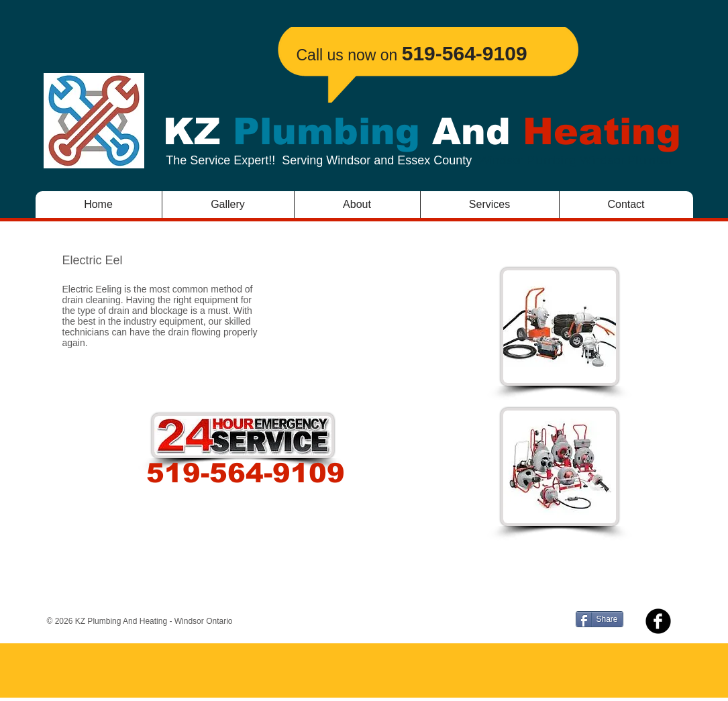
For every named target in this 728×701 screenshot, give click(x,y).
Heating (596, 131)
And (471, 131)
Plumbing (326, 131)
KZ (198, 131)
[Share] (600, 619)
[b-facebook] (658, 621)
